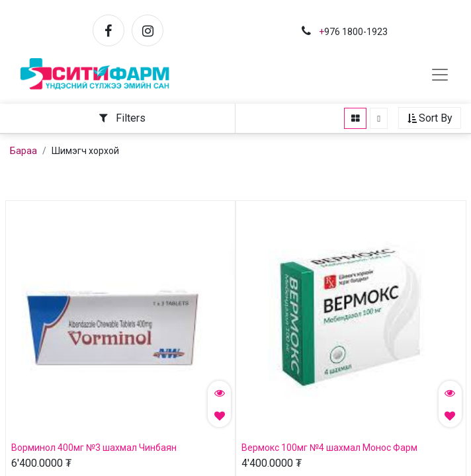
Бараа (23, 151)
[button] (422, 119)
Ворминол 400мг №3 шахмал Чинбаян (94, 448)
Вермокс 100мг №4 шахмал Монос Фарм (329, 448)
